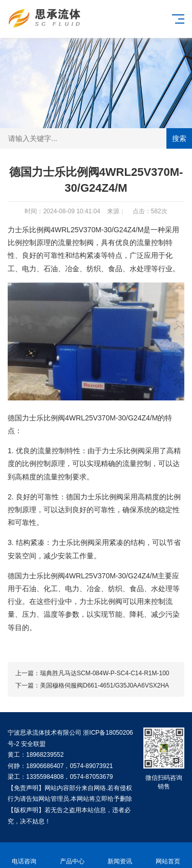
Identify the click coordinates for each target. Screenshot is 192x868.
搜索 (179, 138)
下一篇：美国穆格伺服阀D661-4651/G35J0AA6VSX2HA (92, 685)
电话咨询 (24, 855)
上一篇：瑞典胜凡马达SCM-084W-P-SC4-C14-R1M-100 (92, 673)
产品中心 (72, 855)
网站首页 (168, 855)
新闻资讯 (120, 855)
